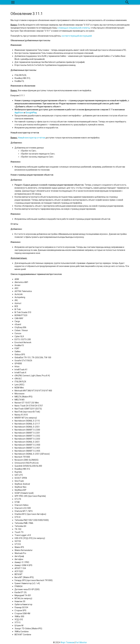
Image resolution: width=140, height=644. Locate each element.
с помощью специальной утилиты (74, 28)
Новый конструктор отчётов (31, 138)
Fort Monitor (81, 642)
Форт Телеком (67, 642)
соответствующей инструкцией (77, 36)
